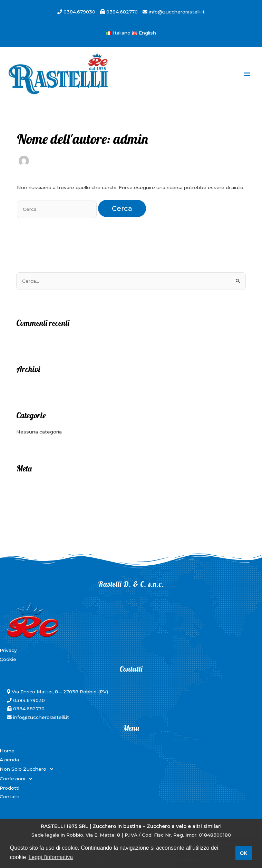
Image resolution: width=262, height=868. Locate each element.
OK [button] (244, 853)
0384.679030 (79, 12)
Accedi (24, 485)
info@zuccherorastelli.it (176, 12)
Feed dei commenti (40, 506)
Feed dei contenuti (39, 496)
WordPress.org (34, 517)
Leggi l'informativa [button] (51, 857)
